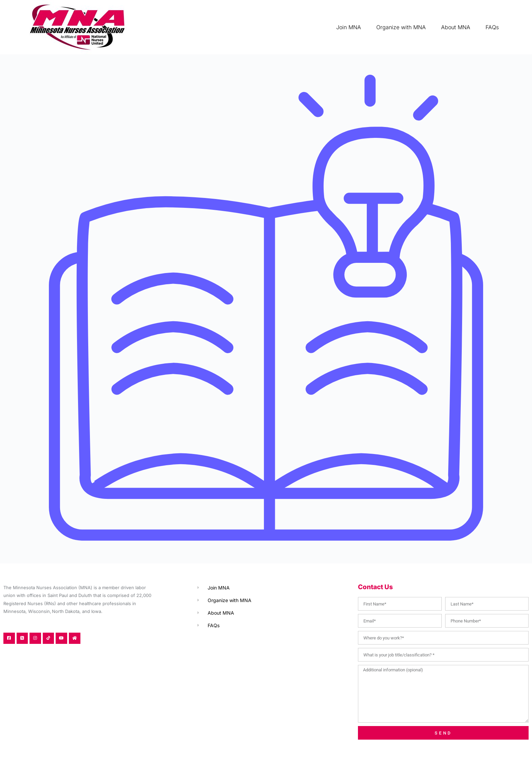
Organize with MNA (401, 27)
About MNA (456, 27)
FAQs (492, 27)
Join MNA (349, 27)
